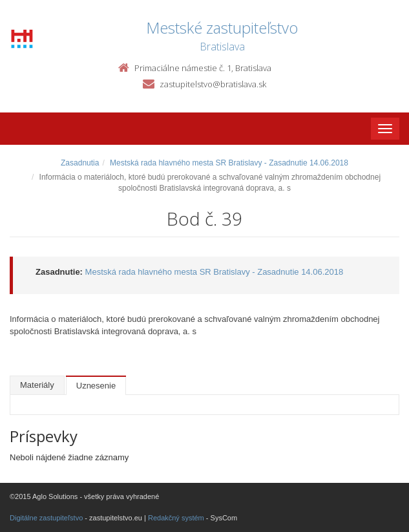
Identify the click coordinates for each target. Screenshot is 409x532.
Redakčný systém (176, 518)
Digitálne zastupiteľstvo (46, 518)
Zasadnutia (80, 163)
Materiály (37, 385)
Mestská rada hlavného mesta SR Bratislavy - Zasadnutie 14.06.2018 (229, 163)
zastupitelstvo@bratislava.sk (213, 84)
